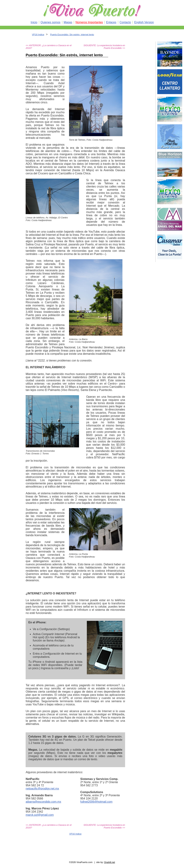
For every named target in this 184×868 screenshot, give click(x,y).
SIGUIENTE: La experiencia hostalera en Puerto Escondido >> (104, 47)
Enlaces (111, 22)
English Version (144, 22)
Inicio (34, 22)
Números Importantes (89, 22)
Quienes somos (50, 22)
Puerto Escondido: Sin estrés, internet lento (72, 35)
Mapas (68, 22)
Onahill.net (110, 862)
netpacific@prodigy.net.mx (42, 789)
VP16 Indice (38, 35)
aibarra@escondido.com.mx (43, 802)
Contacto (125, 22)
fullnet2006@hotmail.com (96, 802)
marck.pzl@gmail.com (40, 815)
